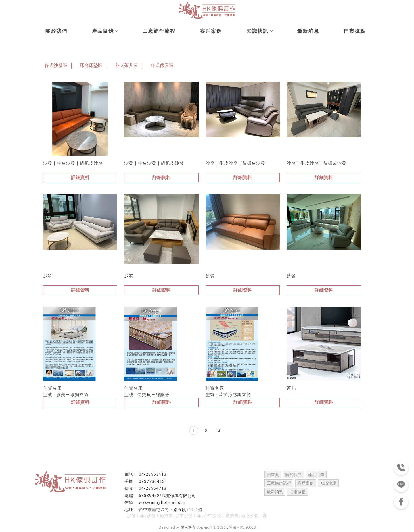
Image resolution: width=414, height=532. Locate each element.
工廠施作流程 (159, 31)
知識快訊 (260, 31)
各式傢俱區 (162, 65)
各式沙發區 (56, 65)
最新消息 (308, 31)
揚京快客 (188, 527)
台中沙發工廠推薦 (221, 516)
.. (227, 527)
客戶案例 (211, 31)
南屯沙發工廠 (254, 516)
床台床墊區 (91, 65)
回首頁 (273, 475)
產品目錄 (105, 31)
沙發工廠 (136, 516)
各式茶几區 (126, 65)
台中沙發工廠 (188, 516)
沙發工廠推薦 (160, 516)
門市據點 (355, 31)
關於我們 (56, 31)
